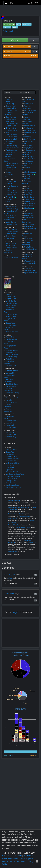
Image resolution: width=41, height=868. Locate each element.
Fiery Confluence (12, 193)
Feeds (13, 856)
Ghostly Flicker (11, 215)
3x (5, 172)
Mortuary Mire (11, 141)
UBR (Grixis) (7, 27)
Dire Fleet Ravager (31, 172)
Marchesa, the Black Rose (15, 474)
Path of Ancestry (11, 146)
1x (5, 99)
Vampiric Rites (11, 243)
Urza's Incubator (30, 204)
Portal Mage (10, 238)
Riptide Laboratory (12, 150)
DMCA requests (26, 859)
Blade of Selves (11, 207)
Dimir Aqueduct (11, 117)
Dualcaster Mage (30, 132)
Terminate (9, 184)
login (15, 612)
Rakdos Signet (29, 197)
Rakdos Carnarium (12, 148)
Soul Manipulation (30, 263)
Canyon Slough (11, 106)
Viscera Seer (29, 104)
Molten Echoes (11, 222)
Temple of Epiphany (13, 459)
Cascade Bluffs (11, 108)
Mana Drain (28, 195)
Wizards (15, 27)
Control (19, 24)
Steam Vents (10, 165)
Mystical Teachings (31, 249)
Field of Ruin (10, 121)
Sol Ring (27, 188)
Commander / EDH (9, 24)
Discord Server (9, 861)
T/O (11, 3)
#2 (36, 594)
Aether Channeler (12, 186)
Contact (6, 856)
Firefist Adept (10, 197)
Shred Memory (29, 238)
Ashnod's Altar (29, 199)
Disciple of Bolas (12, 248)
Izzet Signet (28, 193)
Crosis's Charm (11, 190)
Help (20, 856)
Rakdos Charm (11, 182)
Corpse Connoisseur (13, 476)
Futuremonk (8, 31)
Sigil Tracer (10, 470)
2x (5, 143)
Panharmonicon (11, 224)
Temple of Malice (12, 461)
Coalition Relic (29, 201)
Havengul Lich (11, 481)
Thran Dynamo (29, 206)
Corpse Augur (29, 157)
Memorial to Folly (12, 139)
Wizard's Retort (29, 261)
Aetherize (9, 400)
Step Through (29, 240)
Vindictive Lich (11, 195)
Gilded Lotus (28, 208)
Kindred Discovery (12, 332)
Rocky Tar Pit (10, 152)
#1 (36, 575)
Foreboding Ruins (12, 124)
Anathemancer (29, 128)
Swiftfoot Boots (11, 234)
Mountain (9, 143)
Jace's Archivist (29, 139)
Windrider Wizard (12, 472)
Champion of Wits (30, 130)
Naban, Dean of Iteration (17, 514)
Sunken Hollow (11, 168)
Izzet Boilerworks (12, 135)
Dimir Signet (28, 190)
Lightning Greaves (12, 232)
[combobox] (12, 92)
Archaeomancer (29, 150)
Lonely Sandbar (11, 137)
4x (5, 132)
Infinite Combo (27, 24)
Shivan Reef (10, 452)
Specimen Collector (13, 485)
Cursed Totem (11, 465)
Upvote (15, 40)
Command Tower (12, 110)
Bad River (9, 99)
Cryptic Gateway (12, 478)
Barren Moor (10, 102)
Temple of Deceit (11, 456)
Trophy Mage (29, 148)
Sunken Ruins (11, 170)
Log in (36, 3)
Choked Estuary (11, 450)
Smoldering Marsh (12, 163)
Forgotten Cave (11, 126)
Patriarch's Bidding (12, 393)
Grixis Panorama (12, 130)
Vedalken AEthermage (22, 527)
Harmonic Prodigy (12, 209)
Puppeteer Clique (12, 483)
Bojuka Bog (10, 104)
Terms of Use (29, 856)
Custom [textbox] (7, 92)
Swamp (8, 172)
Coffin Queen (10, 467)
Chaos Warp (10, 188)
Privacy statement (10, 859)
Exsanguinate (11, 246)
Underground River (12, 463)
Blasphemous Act (12, 398)
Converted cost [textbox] (25, 92)
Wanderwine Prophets (13, 487)
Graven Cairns (11, 128)
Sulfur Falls (10, 454)
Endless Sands (11, 119)
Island (8, 132)
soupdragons (10, 575)
